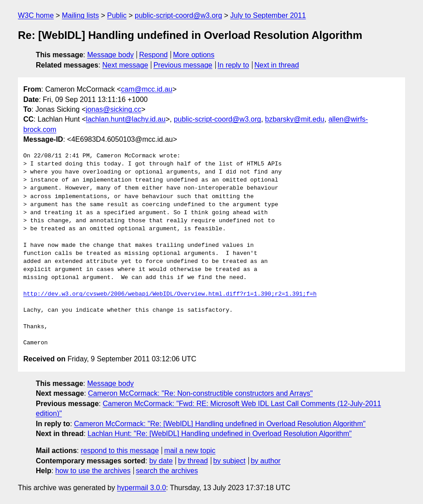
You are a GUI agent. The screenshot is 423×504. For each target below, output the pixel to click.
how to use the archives (93, 471)
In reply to (233, 65)
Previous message (183, 65)
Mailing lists (80, 15)
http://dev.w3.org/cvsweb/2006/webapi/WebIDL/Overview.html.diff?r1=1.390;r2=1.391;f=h (170, 294)
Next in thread (277, 65)
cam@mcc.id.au (147, 89)
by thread (193, 461)
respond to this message (120, 451)
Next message (125, 65)
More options (194, 55)
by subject (229, 461)
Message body (111, 55)
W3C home (36, 15)
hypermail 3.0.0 (141, 488)
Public (117, 15)
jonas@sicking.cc (114, 109)
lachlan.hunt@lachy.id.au (126, 119)
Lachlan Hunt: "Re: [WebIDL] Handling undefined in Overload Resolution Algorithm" (220, 434)
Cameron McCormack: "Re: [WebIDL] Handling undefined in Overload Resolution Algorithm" (220, 424)
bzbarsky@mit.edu (295, 119)
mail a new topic (190, 451)
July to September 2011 (268, 15)
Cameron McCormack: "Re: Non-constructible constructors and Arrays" (201, 393)
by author (266, 461)
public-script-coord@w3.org (178, 15)
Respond (154, 55)
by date (161, 461)
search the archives (167, 471)
